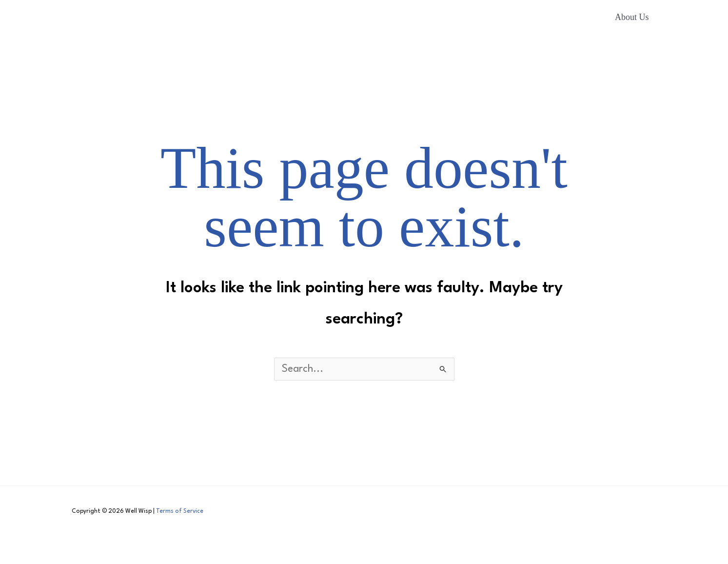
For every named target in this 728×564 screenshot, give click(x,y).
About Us (632, 17)
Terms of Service (180, 511)
